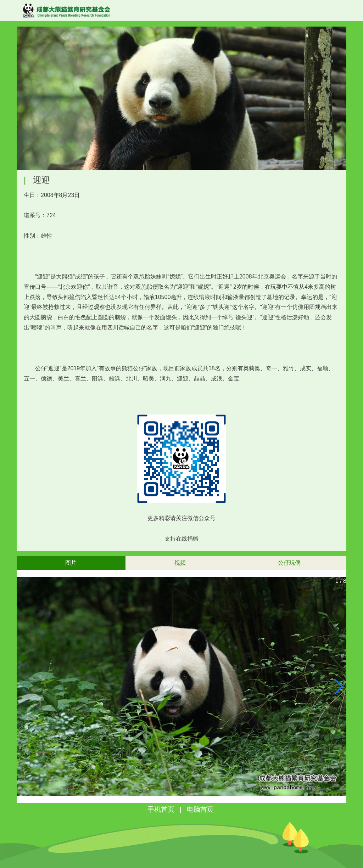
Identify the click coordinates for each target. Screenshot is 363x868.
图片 (71, 563)
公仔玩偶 (289, 563)
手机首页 (161, 809)
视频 (180, 563)
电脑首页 (200, 809)
